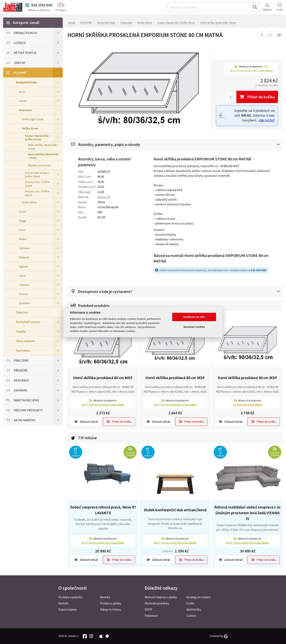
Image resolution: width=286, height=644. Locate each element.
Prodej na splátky (111, 603)
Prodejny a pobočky (71, 597)
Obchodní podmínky (157, 603)
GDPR (148, 609)
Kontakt (63, 603)
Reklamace (151, 616)
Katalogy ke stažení (198, 597)
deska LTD (104, 197)
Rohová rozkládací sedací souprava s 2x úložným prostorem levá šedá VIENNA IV (247, 513)
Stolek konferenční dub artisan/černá (175, 510)
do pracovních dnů (103, 405)
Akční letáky (194, 609)
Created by (219, 636)
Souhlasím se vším (194, 317)
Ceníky (190, 603)
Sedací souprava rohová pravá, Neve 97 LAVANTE (103, 510)
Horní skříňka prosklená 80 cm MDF (175, 378)
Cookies (191, 616)
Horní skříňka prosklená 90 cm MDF (247, 378)
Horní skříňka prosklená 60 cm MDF (103, 378)
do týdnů (247, 405)
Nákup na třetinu (111, 609)
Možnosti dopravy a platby (161, 597)
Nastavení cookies (194, 327)
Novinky (105, 597)
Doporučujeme (68, 609)
